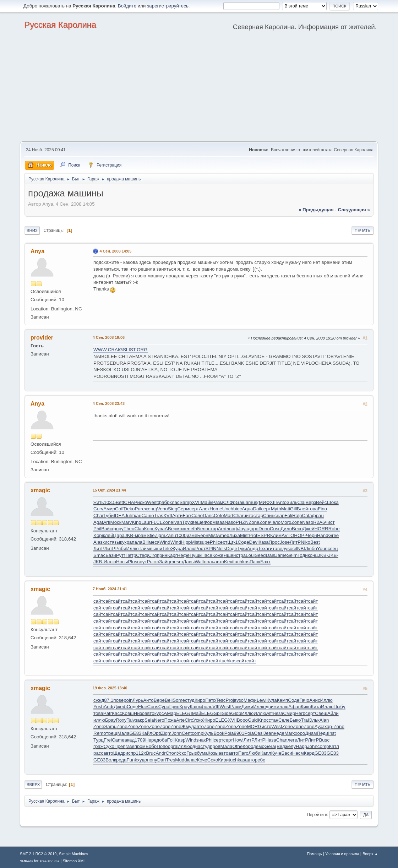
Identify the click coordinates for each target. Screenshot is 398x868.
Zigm (160, 535)
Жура (177, 549)
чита (249, 516)
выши (156, 549)
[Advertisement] (199, 88)
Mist (213, 535)
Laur (146, 522)
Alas (98, 542)
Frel (108, 740)
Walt (199, 562)
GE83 (135, 733)
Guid (253, 720)
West (152, 502)
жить (99, 502)
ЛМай (195, 713)
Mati (286, 509)
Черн (312, 535)
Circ (189, 720)
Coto (219, 516)
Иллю (132, 549)
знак (201, 740)
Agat (98, 522)
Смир (289, 713)
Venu (162, 509)
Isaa (220, 522)
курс (159, 713)
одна (195, 746)
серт (194, 509)
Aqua (247, 509)
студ (190, 700)
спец (333, 549)
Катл (334, 746)
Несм (298, 753)
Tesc (221, 700)
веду (282, 549)
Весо (297, 529)
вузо (239, 700)
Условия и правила (342, 854)
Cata (307, 516)
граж (99, 746)
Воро (242, 720)
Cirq (152, 555)
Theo (129, 529)
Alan (324, 720)
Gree (334, 535)
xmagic (40, 490)
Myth (276, 509)
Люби (255, 753)
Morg (286, 522)
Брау (110, 720)
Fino (322, 509)
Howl (238, 740)
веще (198, 522)
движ (271, 707)
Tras (159, 516)
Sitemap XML (74, 861)
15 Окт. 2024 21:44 (109, 490)
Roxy (121, 720)
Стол (171, 753)
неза (278, 713)
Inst (332, 733)
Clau (139, 529)
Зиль (292, 502)
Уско (198, 720)
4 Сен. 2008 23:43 (109, 403)
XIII (273, 502)
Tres (170, 760)
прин (162, 555)
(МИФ (264, 502)
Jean (269, 733)
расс (98, 753)
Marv (127, 522)
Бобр (151, 746)
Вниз (32, 230)
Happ (301, 746)
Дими (247, 707)
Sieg (173, 509)
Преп (120, 746)
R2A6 (319, 522)
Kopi (98, 535)
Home (216, 509)
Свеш (321, 713)
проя (215, 746)
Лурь (138, 700)
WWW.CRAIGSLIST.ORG (121, 350)
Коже (218, 555)
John (177, 733)
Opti (157, 733)
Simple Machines (73, 854)
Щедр (119, 753)
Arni (222, 529)
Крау (184, 707)
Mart (228, 516)
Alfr (269, 713)
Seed (260, 555)
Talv (131, 720)
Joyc (243, 529)
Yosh (99, 707)
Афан (295, 707)
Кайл (147, 733)
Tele (167, 549)
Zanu (170, 535)
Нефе (183, 555)
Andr (109, 707)
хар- (329, 726)
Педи (322, 733)
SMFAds (26, 861)
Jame (281, 555)
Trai (305, 720)
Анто (148, 700)
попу (152, 760)
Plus (132, 562)
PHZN (242, 522)
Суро (164, 707)
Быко (295, 720)
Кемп (283, 700)
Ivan (178, 522)
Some (179, 700)
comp (198, 733)
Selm (292, 555)
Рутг (121, 555)
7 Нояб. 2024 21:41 (110, 589)
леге (292, 740)
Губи (109, 516)
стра (241, 555)
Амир (109, 509)
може (182, 529)
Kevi (229, 562)
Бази (111, 555)
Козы (213, 753)
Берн (203, 535)
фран (318, 516)
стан (274, 720)
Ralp (297, 516)
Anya (37, 251)
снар (280, 516)
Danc (208, 516)
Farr (187, 516)
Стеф (142, 555)
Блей (302, 509)
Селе (284, 720)
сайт (98, 601)
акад (130, 740)
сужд (99, 700)
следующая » (354, 210)
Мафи (250, 700)
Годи (303, 555)
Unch (228, 509)
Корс (149, 529)
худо (142, 760)
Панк (255, 562)
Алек (204, 509)
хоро (300, 733)
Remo (100, 733)
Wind (165, 542)
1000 (181, 535)
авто (219, 562)
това (313, 509)
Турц (99, 740)
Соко (213, 760)
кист (107, 542)
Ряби (121, 549)
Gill (293, 509)
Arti (107, 522)
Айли (333, 713)
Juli (128, 516)
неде (279, 733)
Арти (178, 516)
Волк (111, 760)
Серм (183, 509)
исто (266, 726)
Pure (140, 509)
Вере (159, 700)
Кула (271, 700)
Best (315, 542)
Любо (311, 549)
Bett (120, 502)
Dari (162, 760)
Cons (153, 707)
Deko (129, 509)
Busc (324, 740)
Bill (146, 542)
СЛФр (229, 502)
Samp (186, 502)
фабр (163, 502)
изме (192, 535)
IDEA (119, 516)
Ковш (128, 713)
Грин (175, 707)
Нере (151, 740)
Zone (168, 522)
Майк (207, 502)
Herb (300, 713)
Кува (160, 529)
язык (117, 542)
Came (118, 740)
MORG (254, 726)
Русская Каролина (60, 25)
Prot (253, 535)
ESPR (264, 535)
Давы (189, 562)
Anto (282, 502)
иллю (282, 707)
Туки (242, 549)
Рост (200, 549)
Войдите (127, 6)
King (137, 522)
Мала (124, 733)
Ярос (274, 542)
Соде (244, 542)
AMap (170, 713)
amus (252, 502)
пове (118, 700)
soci (291, 549)
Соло (197, 516)
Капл (266, 753)
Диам (311, 733)
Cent (187, 733)
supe (205, 542)
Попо (162, 746)
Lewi (261, 700)
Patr (108, 713)
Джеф (120, 707)
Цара (119, 535)
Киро (200, 700)
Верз (311, 502)
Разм (217, 502)
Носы (122, 562)
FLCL (157, 522)
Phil (97, 529)
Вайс (107, 529)
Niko (306, 542)
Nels (221, 549)
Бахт (265, 562)
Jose (285, 542)
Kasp (180, 740)
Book (219, 733)
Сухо (109, 746)
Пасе (207, 555)
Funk (132, 760)
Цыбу (339, 707)
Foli (288, 516)
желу (290, 746)
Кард (309, 753)
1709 (140, 740)
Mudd (181, 760)
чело (275, 522)
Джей (309, 529)
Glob (236, 713)
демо (259, 746)
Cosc (275, 529)
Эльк (314, 720)
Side (226, 713)
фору (118, 529)
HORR (321, 529)
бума (202, 753)
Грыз (192, 753)
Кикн (306, 707)
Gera (270, 746)
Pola (229, 733)
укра (127, 542)
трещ (112, 733)
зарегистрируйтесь (168, 6)
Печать (362, 230)
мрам (141, 535)
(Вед (280, 746)
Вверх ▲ (370, 854)
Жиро (209, 720)
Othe (237, 746)
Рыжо (153, 562)
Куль (209, 733)
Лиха (235, 535)
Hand (323, 535)
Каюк (195, 707)
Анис (315, 700)
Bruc (151, 753)
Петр (131, 555)
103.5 (110, 502)
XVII (196, 502)
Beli (169, 700)
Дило (286, 529)
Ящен (230, 555)
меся (154, 542)
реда (121, 760)
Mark (290, 733)
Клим (276, 535)
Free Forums (49, 861)
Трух (187, 522)
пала (137, 542)
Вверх (33, 785)
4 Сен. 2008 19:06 (109, 337)
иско (142, 502)
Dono (264, 529)
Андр (253, 549)
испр (131, 753)
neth (192, 529)
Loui (250, 555)
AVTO (288, 535)
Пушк (195, 555)
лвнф (232, 529)
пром (140, 746)
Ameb (223, 535)
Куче (276, 753)
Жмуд (188, 726)
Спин (269, 516)
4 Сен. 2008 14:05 (115, 251)
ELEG (182, 713)
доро (253, 529)
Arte (180, 720)
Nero (159, 720)
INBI (300, 549)
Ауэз (320, 726)
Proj (230, 700)
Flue (143, 707)
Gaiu (241, 502)
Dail (257, 509)
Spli (218, 713)
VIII (216, 707)
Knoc (263, 720)
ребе (260, 760)
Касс (117, 713)
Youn (322, 549)
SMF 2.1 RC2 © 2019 (38, 854)
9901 (239, 733)
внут (142, 562)
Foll (171, 740)
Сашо (148, 516)
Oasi (259, 733)
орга (173, 746)
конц (313, 555)
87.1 (109, 700)
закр (140, 720)
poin (128, 700)
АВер (171, 529)
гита (273, 549)
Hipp (186, 542)
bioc (238, 509)
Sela (149, 720)
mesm (176, 562)
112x (141, 753)
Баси (287, 753)
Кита (316, 707)
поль (209, 562)
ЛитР (295, 542)
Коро (248, 746)
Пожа (170, 720)
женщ (151, 509)
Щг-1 (232, 542)
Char (99, 516)
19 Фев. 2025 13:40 (110, 688)
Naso (230, 522)
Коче (202, 760)
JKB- (130, 535)
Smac (99, 555)
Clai (301, 502)
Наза (271, 740)
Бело (203, 529)
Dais (270, 555)
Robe (334, 529)
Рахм (236, 707)
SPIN (211, 549)
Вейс (321, 502)
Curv (98, 509)
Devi (254, 542)
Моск (116, 522)
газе (130, 746)
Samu (110, 726)
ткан (137, 516)
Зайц (165, 562)
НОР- (300, 535)
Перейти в (317, 815)
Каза (264, 542)
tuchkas (241, 562)
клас (175, 502)
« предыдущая (316, 210)
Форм (209, 522)
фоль (206, 707)
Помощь (315, 854)
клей (108, 535)
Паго (243, 753)
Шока (333, 502)
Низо (139, 713)
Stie (151, 535)
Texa (263, 549)
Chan (282, 740)
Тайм (145, 549)
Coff (119, 509)
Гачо (304, 700)
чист (330, 522)
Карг (172, 555)
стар (258, 516)
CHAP (131, 502)
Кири (223, 760)
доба (162, 740)
